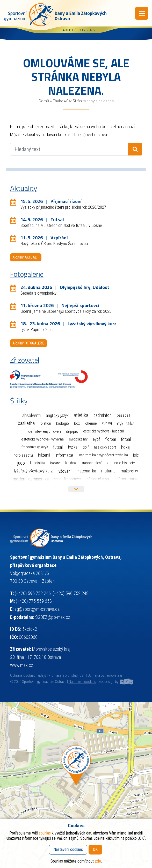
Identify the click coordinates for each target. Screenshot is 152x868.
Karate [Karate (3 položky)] (55, 463)
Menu (142, 13)
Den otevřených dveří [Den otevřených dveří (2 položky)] (45, 431)
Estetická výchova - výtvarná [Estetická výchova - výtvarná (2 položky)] (42, 439)
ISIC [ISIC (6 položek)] (136, 455)
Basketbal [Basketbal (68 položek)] (27, 423)
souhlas (45, 833)
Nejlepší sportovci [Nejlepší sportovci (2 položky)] (68, 479)
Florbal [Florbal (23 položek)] (110, 439)
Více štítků (76, 489)
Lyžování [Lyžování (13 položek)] (64, 471)
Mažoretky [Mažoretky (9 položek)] (129, 471)
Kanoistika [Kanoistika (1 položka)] (38, 463)
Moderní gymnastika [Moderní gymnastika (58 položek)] (31, 479)
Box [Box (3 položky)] (77, 423)
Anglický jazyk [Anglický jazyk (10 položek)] (57, 415)
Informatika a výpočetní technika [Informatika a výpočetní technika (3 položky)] (103, 455)
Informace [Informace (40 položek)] (64, 455)
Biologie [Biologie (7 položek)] (63, 423)
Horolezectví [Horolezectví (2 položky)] (23, 455)
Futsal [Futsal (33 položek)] (58, 447)
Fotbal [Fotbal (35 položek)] (126, 439)
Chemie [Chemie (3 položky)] (91, 423)
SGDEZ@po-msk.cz (53, 617)
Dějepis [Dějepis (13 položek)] (72, 431)
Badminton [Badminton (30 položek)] (103, 415)
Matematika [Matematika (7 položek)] (86, 471)
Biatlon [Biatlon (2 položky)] (46, 423)
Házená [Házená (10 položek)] (44, 455)
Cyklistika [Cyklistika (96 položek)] (126, 423)
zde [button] (98, 861)
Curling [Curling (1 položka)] (107, 423)
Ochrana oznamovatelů (105, 676)
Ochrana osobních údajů (28, 676)
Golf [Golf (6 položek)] (86, 447)
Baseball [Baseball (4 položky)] (123, 415)
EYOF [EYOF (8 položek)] (96, 439)
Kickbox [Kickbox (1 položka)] (71, 463)
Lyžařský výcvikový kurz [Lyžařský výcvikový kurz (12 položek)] (33, 471)
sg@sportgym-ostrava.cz (37, 609)
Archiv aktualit (26, 257)
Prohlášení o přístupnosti (67, 676)
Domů (44, 101)
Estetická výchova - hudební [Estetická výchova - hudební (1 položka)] (103, 431)
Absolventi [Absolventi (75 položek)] (31, 416)
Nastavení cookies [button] (82, 682)
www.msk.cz (22, 665)
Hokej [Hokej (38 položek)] (126, 447)
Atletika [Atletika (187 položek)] (81, 415)
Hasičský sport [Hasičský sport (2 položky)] (105, 447)
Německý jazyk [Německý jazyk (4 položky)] (98, 479)
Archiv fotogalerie (28, 343)
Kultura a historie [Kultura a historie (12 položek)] (121, 463)
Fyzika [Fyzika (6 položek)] (73, 447)
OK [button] (95, 849)
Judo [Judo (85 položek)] (21, 463)
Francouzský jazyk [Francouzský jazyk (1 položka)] (35, 447)
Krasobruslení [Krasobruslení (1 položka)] (92, 463)
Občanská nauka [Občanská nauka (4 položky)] (127, 479)
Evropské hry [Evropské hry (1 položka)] (78, 439)
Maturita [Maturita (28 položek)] (108, 471)
